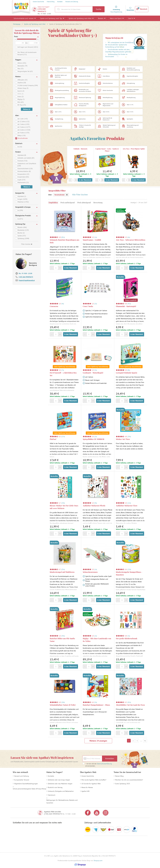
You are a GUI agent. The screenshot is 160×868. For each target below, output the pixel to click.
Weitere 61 (27, 109)
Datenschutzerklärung (104, 764)
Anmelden (110, 758)
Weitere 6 (27, 187)
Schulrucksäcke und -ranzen (25, 18)
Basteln (102, 18)
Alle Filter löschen (80, 195)
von (16, 39)
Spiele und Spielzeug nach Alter (81, 18)
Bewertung (98, 202)
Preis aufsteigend (68, 202)
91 (145, 741)
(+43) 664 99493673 (42, 10)
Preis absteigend (84, 202)
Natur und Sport (117, 18)
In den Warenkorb (85, 180)
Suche (98, 9)
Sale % (131, 18)
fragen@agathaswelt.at (27, 280)
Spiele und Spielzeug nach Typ (52, 18)
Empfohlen (53, 202)
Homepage (17, 24)
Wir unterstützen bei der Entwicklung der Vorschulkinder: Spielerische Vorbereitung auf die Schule (119, 45)
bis (38, 39)
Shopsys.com (98, 861)
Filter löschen (27, 244)
